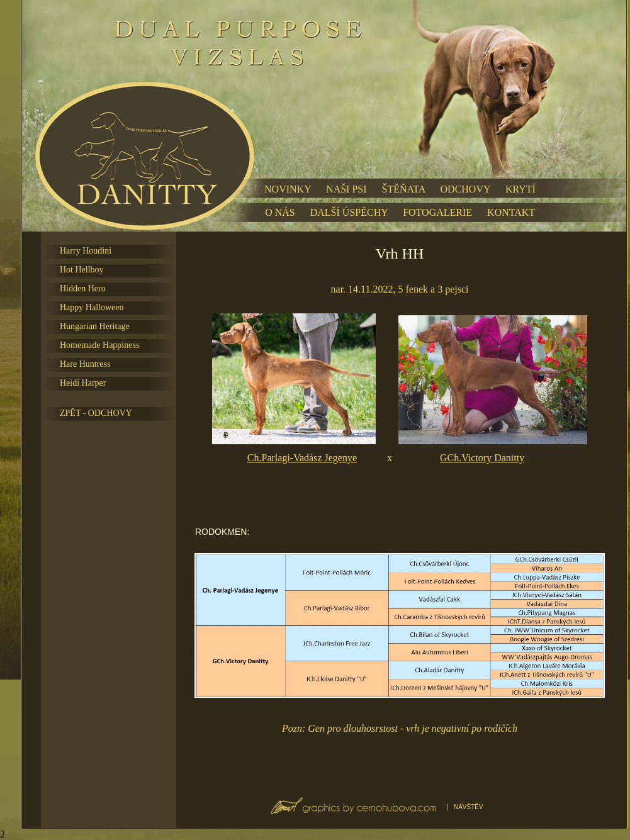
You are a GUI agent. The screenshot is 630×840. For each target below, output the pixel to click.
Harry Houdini (86, 251)
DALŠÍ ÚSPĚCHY (349, 212)
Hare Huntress (85, 364)
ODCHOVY (465, 189)
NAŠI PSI (346, 189)
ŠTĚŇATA (404, 189)
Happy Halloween (92, 307)
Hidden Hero (83, 288)
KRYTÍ (520, 189)
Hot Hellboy (82, 270)
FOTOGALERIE (437, 212)
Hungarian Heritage (95, 326)
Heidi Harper (83, 383)
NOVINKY (288, 189)
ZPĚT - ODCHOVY (96, 413)
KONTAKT (511, 212)
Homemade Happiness (99, 345)
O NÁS (280, 212)
